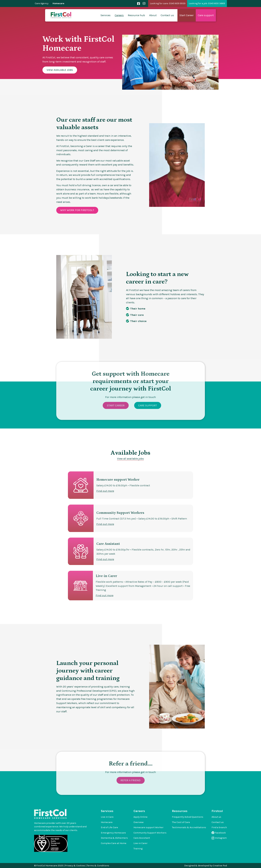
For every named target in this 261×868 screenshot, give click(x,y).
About (153, 15)
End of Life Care (109, 827)
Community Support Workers (150, 833)
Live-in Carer (140, 843)
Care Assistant (142, 838)
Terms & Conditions (98, 866)
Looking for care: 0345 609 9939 (168, 3)
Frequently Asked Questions (188, 817)
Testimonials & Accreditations (189, 827)
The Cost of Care (181, 822)
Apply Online (140, 817)
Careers (119, 15)
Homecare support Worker (148, 827)
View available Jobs (60, 70)
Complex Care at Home (114, 843)
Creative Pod (220, 866)
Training (138, 849)
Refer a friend (130, 789)
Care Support (148, 414)
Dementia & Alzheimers (114, 838)
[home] (61, 15)
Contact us (167, 15)
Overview (138, 822)
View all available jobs (130, 459)
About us (216, 817)
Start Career (116, 414)
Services (106, 15)
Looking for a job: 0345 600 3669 (207, 3)
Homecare (58, 3)
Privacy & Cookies (75, 866)
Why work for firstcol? (77, 210)
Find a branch (219, 827)
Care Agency (42, 3)
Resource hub (136, 15)
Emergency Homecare (113, 833)
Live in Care (107, 817)
